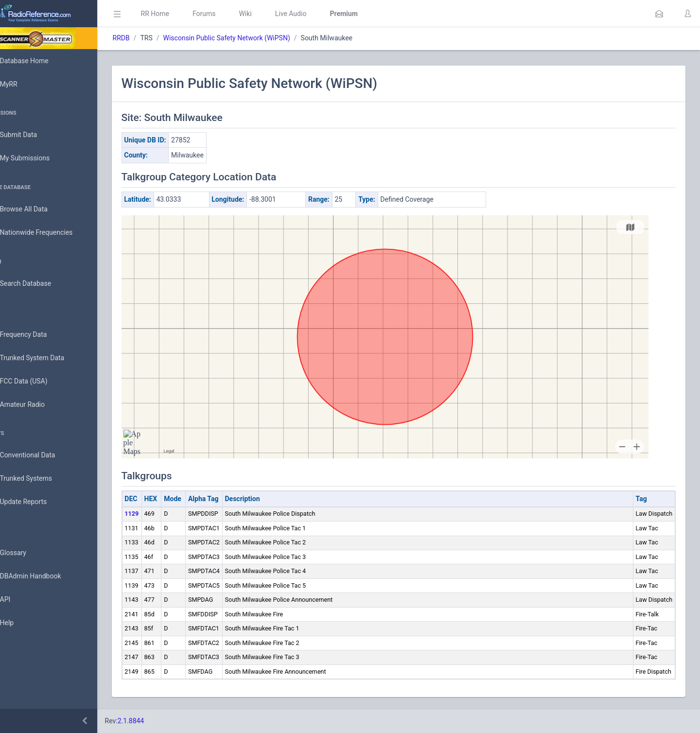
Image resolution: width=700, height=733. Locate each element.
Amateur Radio (36, 405)
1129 (159, 514)
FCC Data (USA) (37, 381)
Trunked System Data (46, 358)
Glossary (27, 553)
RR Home (182, 14)
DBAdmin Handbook (44, 576)
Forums (231, 14)
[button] (659, 14)
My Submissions (39, 158)
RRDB (149, 38)
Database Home (38, 61)
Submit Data (32, 135)
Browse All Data (37, 209)
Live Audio (318, 14)
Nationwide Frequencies (50, 233)
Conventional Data (41, 455)
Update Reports (37, 502)
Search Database (39, 284)
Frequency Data (37, 335)
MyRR (22, 84)
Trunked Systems (40, 479)
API (19, 600)
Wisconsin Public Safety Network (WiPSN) (254, 38)
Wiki (273, 14)
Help (21, 623)
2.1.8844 (158, 721)
